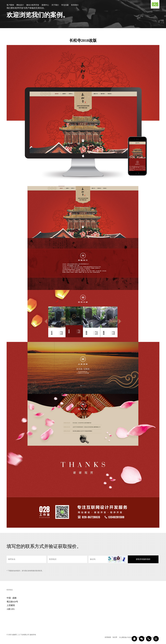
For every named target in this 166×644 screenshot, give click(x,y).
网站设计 (20, 5)
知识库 (115, 637)
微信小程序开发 (33, 5)
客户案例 (10, 5)
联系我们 (75, 5)
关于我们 (55, 5)
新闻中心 (45, 5)
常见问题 (65, 5)
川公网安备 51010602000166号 (130, 637)
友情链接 (108, 637)
